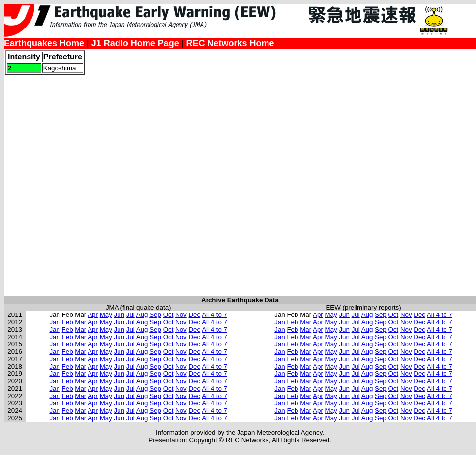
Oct (168, 315)
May (106, 315)
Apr (93, 315)
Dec (194, 315)
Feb (68, 322)
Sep (155, 315)
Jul (131, 315)
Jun (119, 315)
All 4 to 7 (214, 315)
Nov (181, 315)
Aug (142, 315)
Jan (55, 322)
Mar (80, 322)
